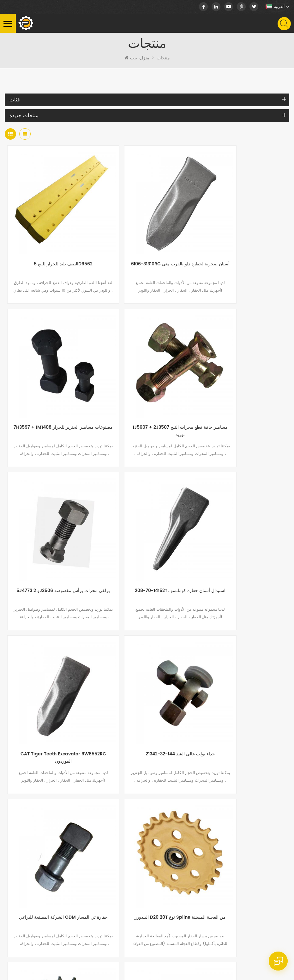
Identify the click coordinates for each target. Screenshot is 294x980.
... (109, 722)
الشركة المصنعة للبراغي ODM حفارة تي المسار (242, 527)
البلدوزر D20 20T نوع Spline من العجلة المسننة (52, 668)
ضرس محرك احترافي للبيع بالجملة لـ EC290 (147, 668)
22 (198, 722)
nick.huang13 (42, 880)
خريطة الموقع (204, 965)
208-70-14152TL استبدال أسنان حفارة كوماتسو (242, 386)
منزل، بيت (137, 58)
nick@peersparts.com (61, 858)
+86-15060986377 (61, 833)
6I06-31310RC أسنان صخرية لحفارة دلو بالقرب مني (147, 245)
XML (225, 965)
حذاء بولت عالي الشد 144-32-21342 (147, 523)
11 (160, 722)
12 (172, 722)
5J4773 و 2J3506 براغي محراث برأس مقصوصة (147, 386)
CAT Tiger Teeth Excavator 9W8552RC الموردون (52, 527)
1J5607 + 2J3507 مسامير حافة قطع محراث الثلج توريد (52, 386)
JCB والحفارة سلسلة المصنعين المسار (242, 664)
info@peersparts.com (60, 869)
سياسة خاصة (244, 965)
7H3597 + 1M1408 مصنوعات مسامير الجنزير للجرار (242, 245)
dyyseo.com (35, 973)
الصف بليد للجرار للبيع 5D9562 (52, 241)
